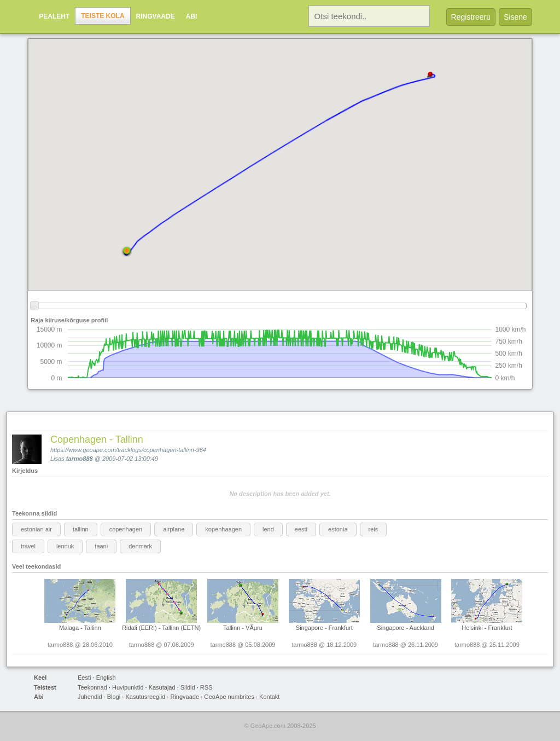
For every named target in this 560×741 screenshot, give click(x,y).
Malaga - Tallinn (80, 628)
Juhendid (90, 697)
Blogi (114, 697)
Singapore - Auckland (406, 628)
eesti (301, 529)
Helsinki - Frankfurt (487, 628)
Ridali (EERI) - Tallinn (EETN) (161, 628)
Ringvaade (156, 16)
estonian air (36, 529)
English (106, 678)
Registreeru (471, 17)
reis (374, 529)
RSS (206, 687)
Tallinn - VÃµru (243, 628)
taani (101, 546)
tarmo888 (80, 459)
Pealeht (54, 16)
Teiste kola (103, 16)
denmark (140, 546)
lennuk (65, 546)
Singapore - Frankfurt (324, 628)
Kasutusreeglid (145, 697)
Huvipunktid (128, 687)
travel (28, 546)
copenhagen (126, 529)
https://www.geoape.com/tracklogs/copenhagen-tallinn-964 (128, 450)
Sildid (188, 687)
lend (268, 529)
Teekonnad (92, 687)
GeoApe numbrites (229, 697)
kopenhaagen (223, 529)
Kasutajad (162, 687)
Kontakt (269, 697)
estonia (338, 529)
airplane (174, 529)
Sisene (515, 17)
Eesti (84, 678)
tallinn (81, 529)
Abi (192, 16)
